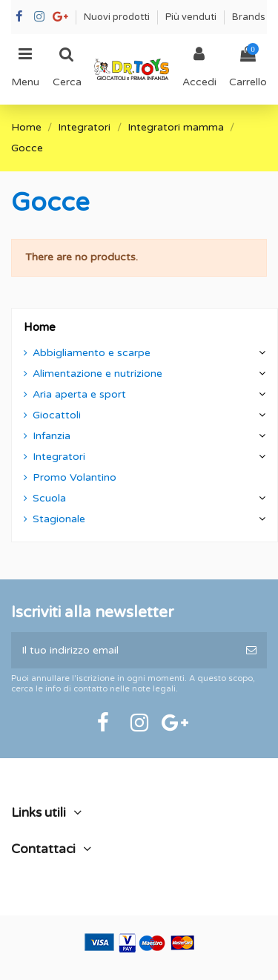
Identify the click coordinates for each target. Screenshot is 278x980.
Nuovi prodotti (118, 17)
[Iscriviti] (251, 650)
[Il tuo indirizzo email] (123, 650)
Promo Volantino (75, 477)
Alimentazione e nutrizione (97, 374)
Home (40, 327)
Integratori (59, 457)
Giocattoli (57, 415)
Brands (249, 17)
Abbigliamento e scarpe (92, 353)
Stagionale (59, 519)
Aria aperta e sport (79, 394)
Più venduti (192, 17)
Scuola (49, 498)
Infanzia (52, 436)
